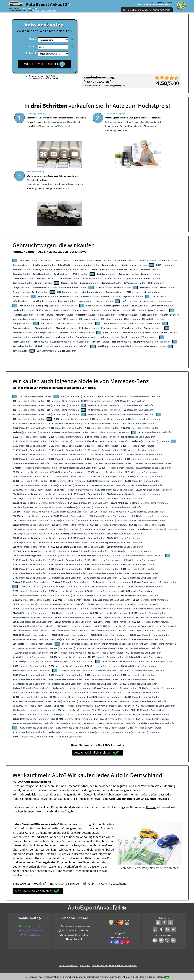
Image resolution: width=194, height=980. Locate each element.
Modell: (32, 46)
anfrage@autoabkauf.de (46, 11)
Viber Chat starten (32, 875)
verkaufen (29, 200)
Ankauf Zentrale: (70, 866)
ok (167, 977)
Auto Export (85, 905)
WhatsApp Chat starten (32, 866)
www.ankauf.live (68, 916)
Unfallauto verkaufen (69, 905)
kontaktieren (21, 777)
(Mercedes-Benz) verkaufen (36, 336)
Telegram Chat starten (32, 870)
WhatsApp (46, 143)
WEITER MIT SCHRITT (44, 64)
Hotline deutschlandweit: (147, 10)
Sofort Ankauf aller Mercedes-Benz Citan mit (78, 919)
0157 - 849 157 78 (29, 8)
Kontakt (151, 747)
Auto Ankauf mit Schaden (89, 916)
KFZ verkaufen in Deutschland (26, 916)
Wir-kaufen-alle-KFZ (140, 919)
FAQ (119, 950)
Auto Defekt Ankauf (110, 916)
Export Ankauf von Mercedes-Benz (115, 919)
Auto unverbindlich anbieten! (97, 692)
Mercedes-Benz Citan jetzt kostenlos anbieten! (150, 808)
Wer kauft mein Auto (50, 916)
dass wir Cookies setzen (152, 977)
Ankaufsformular (76, 879)
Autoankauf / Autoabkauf (132, 916)
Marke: (33, 39)
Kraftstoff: (31, 53)
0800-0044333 (84, 866)
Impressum (110, 950)
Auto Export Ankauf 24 (48, 4)
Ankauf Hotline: (68, 870)
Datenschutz (79, 950)
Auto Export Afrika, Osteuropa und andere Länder (114, 905)
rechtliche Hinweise (95, 950)
